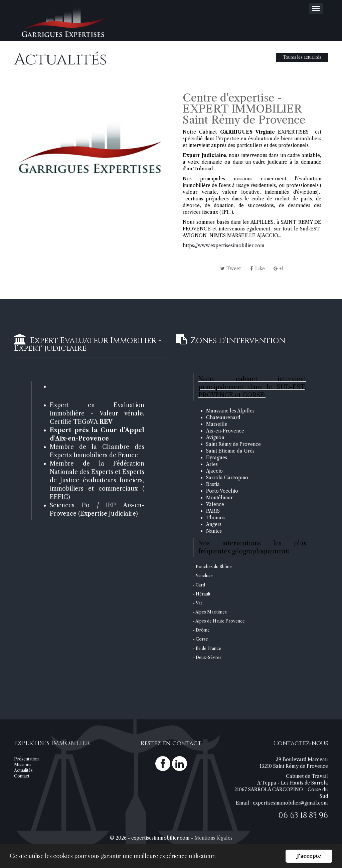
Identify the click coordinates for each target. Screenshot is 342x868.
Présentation (26, 759)
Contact (22, 776)
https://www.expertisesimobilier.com (224, 245)
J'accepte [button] (309, 856)
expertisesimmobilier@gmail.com (290, 803)
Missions (23, 765)
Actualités (23, 770)
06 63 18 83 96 (303, 816)
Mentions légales (213, 838)
